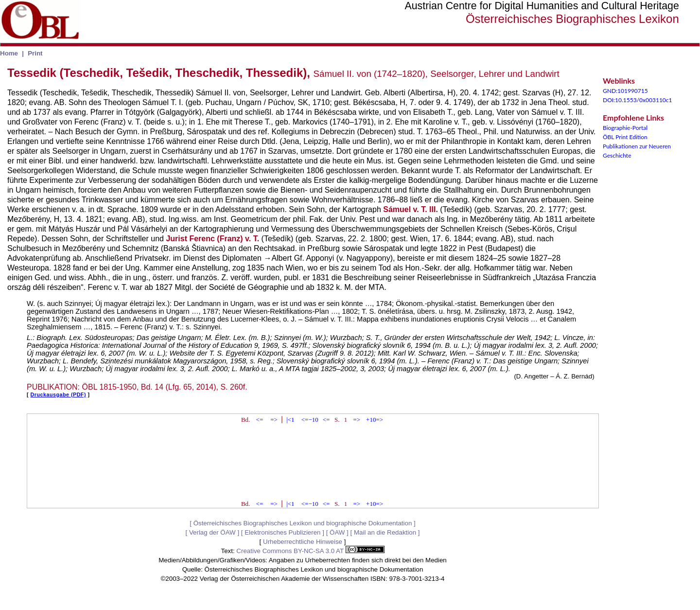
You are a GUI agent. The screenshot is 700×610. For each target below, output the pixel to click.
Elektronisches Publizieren (282, 532)
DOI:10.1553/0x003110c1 (638, 100)
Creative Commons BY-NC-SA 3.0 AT (310, 551)
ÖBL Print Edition (625, 137)
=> (274, 420)
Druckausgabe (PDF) (58, 395)
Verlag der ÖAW (212, 532)
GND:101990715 (625, 91)
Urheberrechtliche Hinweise (303, 542)
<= (260, 420)
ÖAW (337, 532)
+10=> (375, 420)
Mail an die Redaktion (385, 532)
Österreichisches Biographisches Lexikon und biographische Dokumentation (303, 523)
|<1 (290, 420)
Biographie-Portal (625, 128)
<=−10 (310, 420)
